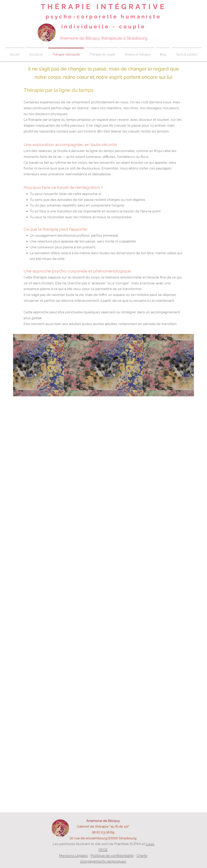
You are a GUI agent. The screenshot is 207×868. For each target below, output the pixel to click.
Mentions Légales (73, 856)
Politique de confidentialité (112, 856)
